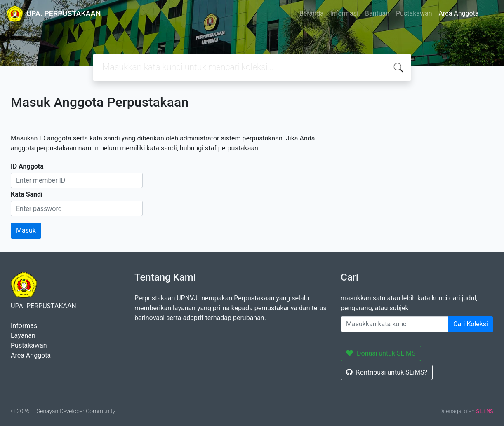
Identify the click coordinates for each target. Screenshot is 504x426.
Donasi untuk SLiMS (381, 353)
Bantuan (377, 13)
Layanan (23, 336)
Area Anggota (459, 13)
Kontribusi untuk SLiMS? (387, 372)
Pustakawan (414, 13)
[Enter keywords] (394, 324)
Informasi (344, 13)
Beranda (312, 13)
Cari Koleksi (471, 324)
